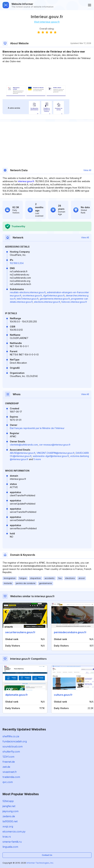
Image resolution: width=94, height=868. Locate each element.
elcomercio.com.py (14, 832)
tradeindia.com (11, 777)
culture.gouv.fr (63, 695)
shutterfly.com (11, 752)
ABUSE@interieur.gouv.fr (23, 453)
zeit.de (6, 767)
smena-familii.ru (12, 842)
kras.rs (7, 837)
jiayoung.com (10, 811)
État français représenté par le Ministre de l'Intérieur (37, 428)
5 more (37, 459)
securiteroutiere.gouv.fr (20, 632)
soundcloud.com (13, 746)
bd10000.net (10, 821)
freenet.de (9, 762)
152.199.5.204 (17, 263)
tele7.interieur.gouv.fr (28, 299)
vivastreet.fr (10, 772)
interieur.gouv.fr (26, 181)
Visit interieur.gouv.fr (47, 22)
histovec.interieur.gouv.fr (74, 302)
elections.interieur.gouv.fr (47, 302)
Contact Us (47, 855)
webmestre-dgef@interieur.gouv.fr (51, 456)
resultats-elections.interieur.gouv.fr (28, 292)
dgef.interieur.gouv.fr (54, 295)
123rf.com (8, 757)
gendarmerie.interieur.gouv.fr (55, 299)
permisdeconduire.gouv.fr (70, 632)
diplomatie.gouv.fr (17, 695)
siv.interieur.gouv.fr (32, 295)
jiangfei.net (9, 806)
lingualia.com (10, 847)
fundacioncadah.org (15, 741)
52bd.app (8, 801)
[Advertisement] (47, 73)
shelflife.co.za (11, 736)
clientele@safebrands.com (24, 445)
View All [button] (87, 170)
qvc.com (8, 782)
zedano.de (9, 816)
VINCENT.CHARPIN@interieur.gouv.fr (56, 453)
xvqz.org (8, 826)
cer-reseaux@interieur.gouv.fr (55, 445)
